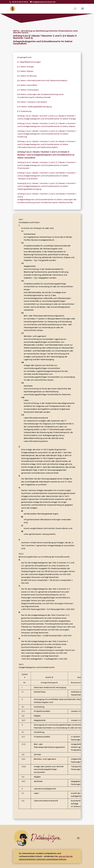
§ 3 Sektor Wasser (25, 71)
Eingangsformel (24, 57)
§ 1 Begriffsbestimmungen (29, 62)
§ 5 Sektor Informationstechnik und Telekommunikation (42, 81)
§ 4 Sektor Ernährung (27, 76)
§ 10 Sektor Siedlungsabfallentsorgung (34, 107)
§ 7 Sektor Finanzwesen (28, 90)
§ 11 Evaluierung (24, 111)
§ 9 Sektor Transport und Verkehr (32, 102)
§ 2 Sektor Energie (26, 67)
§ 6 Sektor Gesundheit (27, 85)
